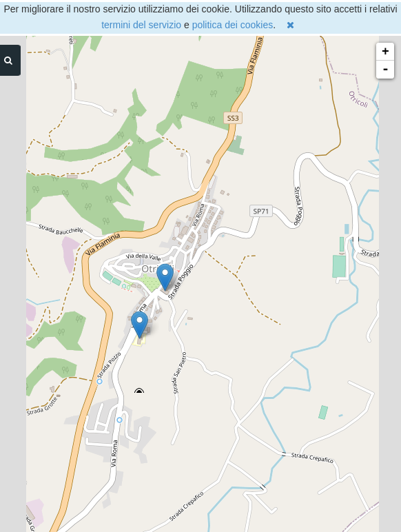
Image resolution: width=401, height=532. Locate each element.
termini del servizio (141, 25)
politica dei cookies (233, 25)
